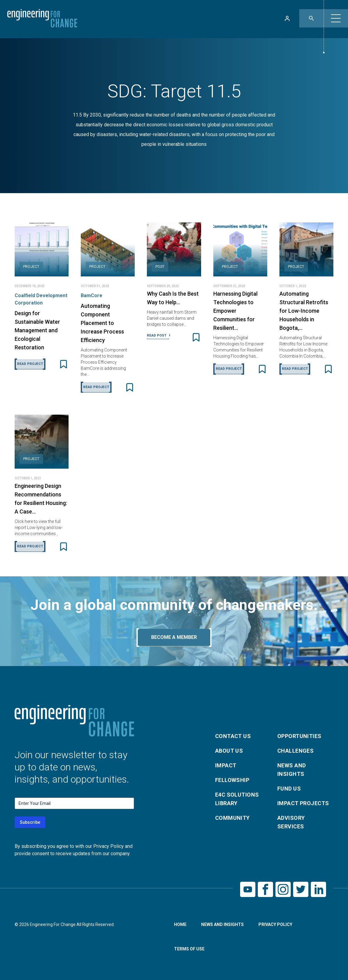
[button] (336, 18)
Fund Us (289, 789)
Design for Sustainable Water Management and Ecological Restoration (37, 330)
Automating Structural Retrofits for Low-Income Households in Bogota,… (304, 311)
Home (180, 924)
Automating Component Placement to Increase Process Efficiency (102, 323)
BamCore (92, 295)
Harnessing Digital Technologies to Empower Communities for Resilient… (235, 311)
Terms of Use (189, 949)
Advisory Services (291, 822)
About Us (229, 751)
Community (233, 818)
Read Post (157, 335)
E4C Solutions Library (237, 799)
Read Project (30, 364)
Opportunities (299, 736)
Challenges (296, 751)
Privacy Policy (275, 924)
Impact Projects (303, 803)
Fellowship (232, 780)
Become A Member (174, 637)
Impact (226, 765)
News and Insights (292, 770)
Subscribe (30, 822)
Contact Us (233, 736)
